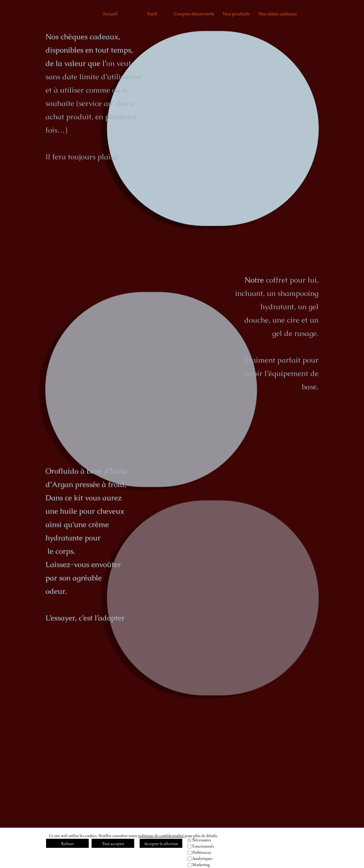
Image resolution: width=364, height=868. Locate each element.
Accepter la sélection (161, 843)
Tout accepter (113, 843)
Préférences (202, 852)
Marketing (201, 864)
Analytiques (202, 858)
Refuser (68, 843)
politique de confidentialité (161, 835)
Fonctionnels (203, 846)
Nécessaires (202, 840)
